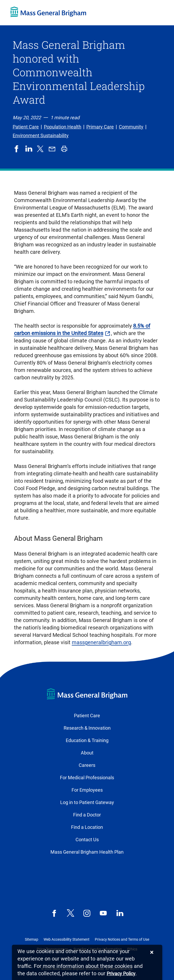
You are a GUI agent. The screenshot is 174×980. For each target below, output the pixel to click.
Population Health (63, 127)
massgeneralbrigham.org (101, 642)
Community (131, 127)
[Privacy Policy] (121, 974)
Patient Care (26, 127)
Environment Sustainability (41, 135)
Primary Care (100, 127)
